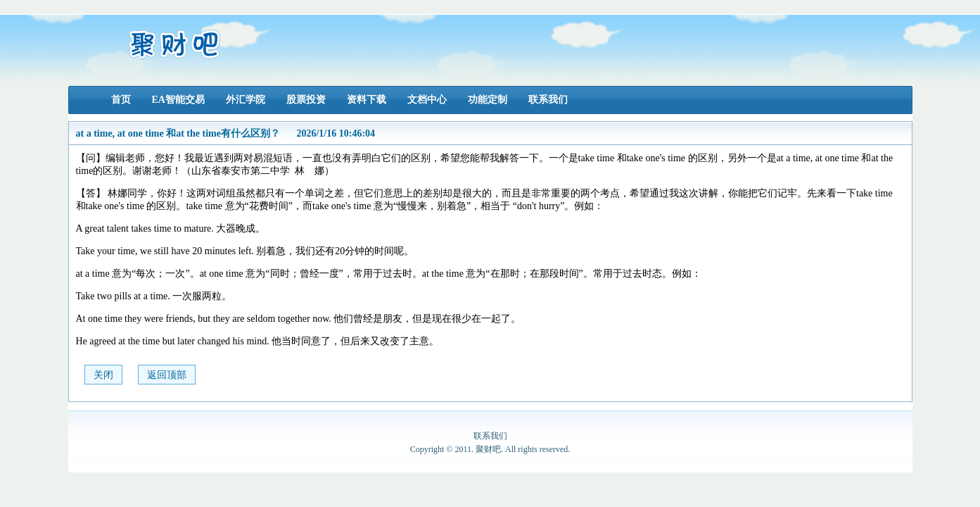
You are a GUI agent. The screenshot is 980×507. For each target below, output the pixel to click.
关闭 (103, 375)
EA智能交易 (178, 100)
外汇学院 (246, 100)
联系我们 (548, 100)
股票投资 (306, 100)
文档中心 (427, 100)
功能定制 (488, 100)
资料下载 (367, 100)
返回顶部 (167, 375)
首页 (121, 100)
